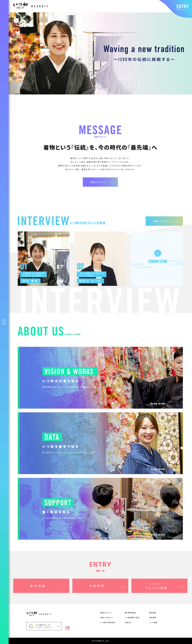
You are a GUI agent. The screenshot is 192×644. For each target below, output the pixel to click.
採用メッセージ (98, 182)
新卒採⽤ (153, 613)
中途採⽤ (153, 617)
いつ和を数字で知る (132, 617)
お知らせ (128, 622)
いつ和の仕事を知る (108, 622)
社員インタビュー (162, 221)
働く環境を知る (130, 613)
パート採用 (153, 622)
